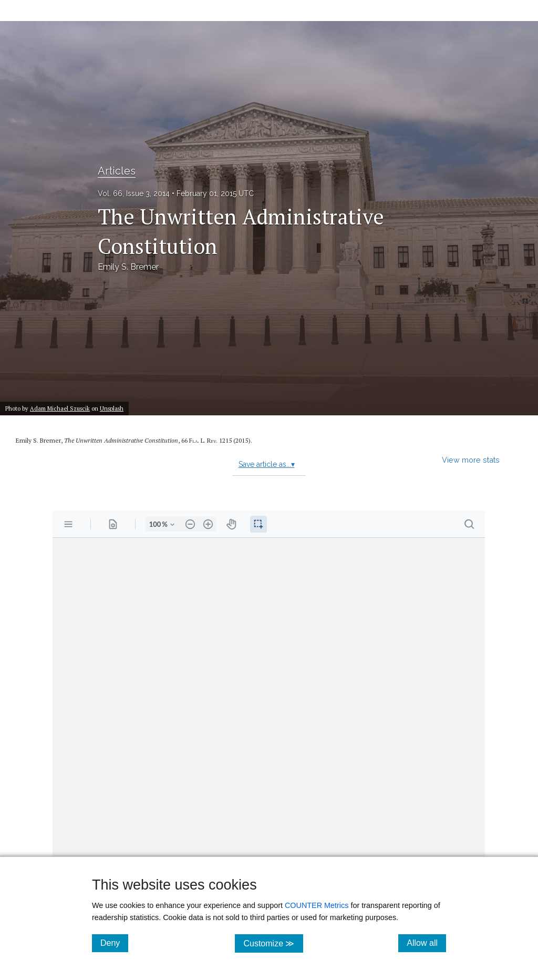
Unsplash (112, 408)
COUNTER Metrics (317, 905)
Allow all (426, 943)
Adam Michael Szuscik (60, 408)
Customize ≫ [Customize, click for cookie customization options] (273, 943)
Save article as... (267, 464)
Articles (117, 171)
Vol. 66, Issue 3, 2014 (134, 193)
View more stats (471, 460)
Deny (114, 943)
